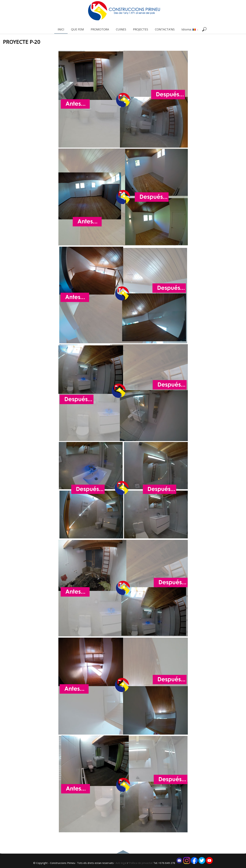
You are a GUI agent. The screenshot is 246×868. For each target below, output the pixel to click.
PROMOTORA (100, 29)
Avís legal (121, 863)
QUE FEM (77, 29)
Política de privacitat (141, 863)
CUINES (121, 29)
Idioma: (190, 29)
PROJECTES (141, 29)
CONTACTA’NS (165, 29)
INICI (61, 29)
